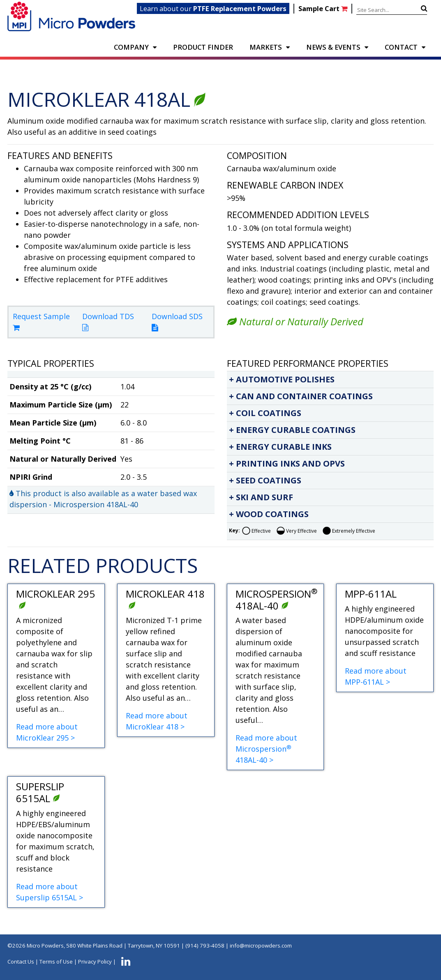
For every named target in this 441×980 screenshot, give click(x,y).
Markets (266, 47)
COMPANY (131, 47)
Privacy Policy (95, 962)
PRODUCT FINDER (203, 47)
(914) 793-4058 (205, 945)
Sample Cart (324, 8)
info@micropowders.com (261, 945)
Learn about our (213, 8)
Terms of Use (56, 962)
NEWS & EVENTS (333, 47)
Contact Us (21, 962)
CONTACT (401, 47)
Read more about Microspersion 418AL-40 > (266, 749)
